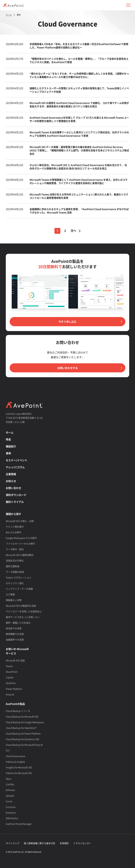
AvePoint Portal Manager (19, 824)
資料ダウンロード (16, 495)
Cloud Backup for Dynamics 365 (22, 739)
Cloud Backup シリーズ (18, 711)
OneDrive (11, 683)
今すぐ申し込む (67, 322)
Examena (11, 812)
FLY (8, 750)
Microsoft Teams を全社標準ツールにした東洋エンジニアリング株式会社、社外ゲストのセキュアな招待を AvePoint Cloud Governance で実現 (79, 134)
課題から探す (14, 514)
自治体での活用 (14, 628)
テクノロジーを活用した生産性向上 (24, 611)
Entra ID (10, 694)
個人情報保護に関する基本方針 (40, 843)
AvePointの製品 (15, 704)
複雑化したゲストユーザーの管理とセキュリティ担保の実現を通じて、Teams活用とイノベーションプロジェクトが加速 (79, 90)
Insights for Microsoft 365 (19, 767)
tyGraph (10, 796)
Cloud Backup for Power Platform (23, 733)
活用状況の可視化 (15, 560)
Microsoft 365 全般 (15, 660)
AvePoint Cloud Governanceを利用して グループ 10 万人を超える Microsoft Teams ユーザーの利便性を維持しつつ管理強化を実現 (79, 119)
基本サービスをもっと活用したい (23, 617)
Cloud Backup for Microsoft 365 (22, 717)
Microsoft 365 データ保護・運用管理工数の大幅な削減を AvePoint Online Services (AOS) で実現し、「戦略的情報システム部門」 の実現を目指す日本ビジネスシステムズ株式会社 (79, 150)
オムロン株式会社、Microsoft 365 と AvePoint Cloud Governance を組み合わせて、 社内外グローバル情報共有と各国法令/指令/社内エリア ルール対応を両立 (78, 167)
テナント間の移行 (15, 527)
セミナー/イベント (17, 460)
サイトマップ (13, 843)
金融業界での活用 (15, 640)
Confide (10, 784)
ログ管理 (10, 594)
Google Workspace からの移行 (21, 538)
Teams (9, 666)
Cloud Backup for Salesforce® (21, 728)
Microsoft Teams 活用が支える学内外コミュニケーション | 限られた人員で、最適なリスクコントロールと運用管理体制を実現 (79, 196)
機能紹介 (11, 446)
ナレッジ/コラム (15, 467)
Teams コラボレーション (19, 577)
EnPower (10, 790)
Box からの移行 (14, 532)
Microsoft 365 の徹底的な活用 (21, 606)
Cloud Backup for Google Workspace (25, 722)
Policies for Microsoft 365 (19, 773)
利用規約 (64, 843)
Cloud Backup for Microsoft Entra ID (24, 745)
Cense (9, 801)
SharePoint (12, 672)
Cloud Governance (16, 756)
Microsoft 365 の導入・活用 (20, 521)
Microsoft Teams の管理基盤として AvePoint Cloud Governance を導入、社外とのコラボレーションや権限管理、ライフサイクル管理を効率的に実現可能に (79, 181)
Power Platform (14, 689)
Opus (9, 779)
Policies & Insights (15, 762)
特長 (8, 439)
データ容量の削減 (15, 572)
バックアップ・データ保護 (19, 589)
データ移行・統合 (15, 549)
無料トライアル (15, 502)
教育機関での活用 (15, 634)
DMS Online (12, 818)
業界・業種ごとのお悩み (18, 623)
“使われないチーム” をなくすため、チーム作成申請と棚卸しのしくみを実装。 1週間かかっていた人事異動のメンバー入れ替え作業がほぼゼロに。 (79, 75)
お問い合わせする (67, 368)
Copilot (10, 677)
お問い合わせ (14, 488)
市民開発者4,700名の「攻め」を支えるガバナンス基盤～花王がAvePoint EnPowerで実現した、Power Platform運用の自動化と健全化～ (79, 46)
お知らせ (11, 481)
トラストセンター (82, 843)
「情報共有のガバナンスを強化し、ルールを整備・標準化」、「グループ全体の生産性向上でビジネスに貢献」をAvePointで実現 (79, 60)
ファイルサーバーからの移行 (20, 544)
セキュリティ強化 (15, 583)
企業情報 (11, 474)
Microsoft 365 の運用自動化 (20, 555)
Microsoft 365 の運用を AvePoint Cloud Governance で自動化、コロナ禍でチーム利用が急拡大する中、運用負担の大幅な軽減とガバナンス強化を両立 (79, 105)
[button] (128, 5)
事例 (8, 453)
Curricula (11, 807)
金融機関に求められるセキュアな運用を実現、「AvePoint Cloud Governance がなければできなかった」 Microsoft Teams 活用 (79, 211)
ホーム (10, 432)
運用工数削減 (13, 566)
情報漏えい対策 (14, 600)
